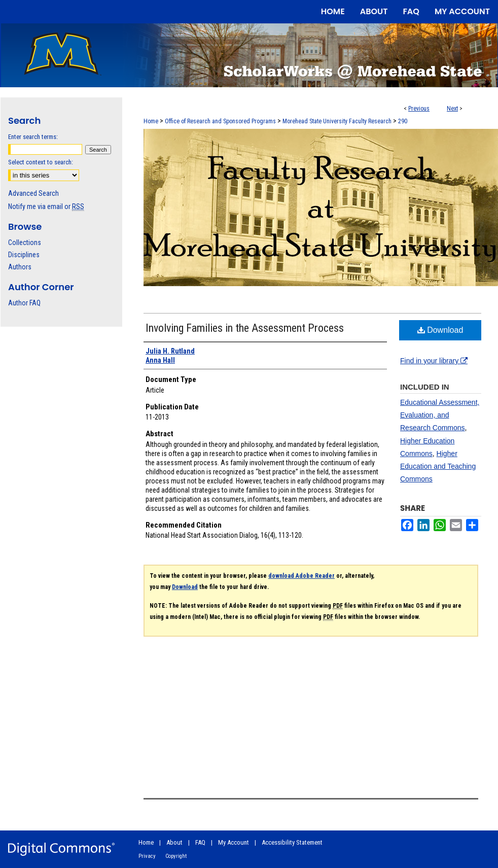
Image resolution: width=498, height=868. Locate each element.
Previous (419, 109)
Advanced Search (33, 193)
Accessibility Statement (292, 842)
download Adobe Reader (301, 576)
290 (403, 121)
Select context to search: (41, 162)
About (174, 842)
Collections (25, 242)
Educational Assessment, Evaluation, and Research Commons (440, 415)
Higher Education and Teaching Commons (438, 466)
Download (440, 330)
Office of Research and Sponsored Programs (220, 121)
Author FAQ (24, 303)
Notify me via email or (46, 206)
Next (452, 109)
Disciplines (24, 255)
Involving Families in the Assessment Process (245, 328)
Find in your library (434, 361)
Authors (20, 267)
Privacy (147, 856)
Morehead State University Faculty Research (337, 121)
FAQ (200, 842)
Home (151, 121)
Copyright (176, 856)
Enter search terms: (33, 137)
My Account (234, 842)
